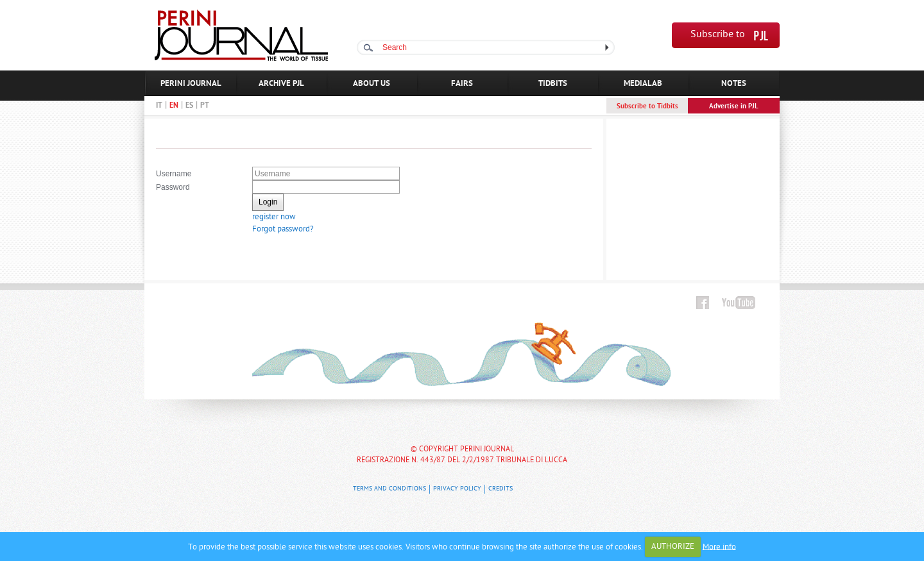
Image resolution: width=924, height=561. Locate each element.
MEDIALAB (643, 84)
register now (274, 217)
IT (159, 106)
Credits (501, 489)
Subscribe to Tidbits (647, 106)
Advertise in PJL (734, 106)
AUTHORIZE (673, 547)
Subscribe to (718, 35)
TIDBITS (553, 84)
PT (205, 106)
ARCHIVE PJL (281, 84)
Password (173, 187)
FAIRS (462, 84)
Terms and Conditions (389, 489)
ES (189, 106)
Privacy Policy (457, 489)
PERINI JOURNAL (191, 84)
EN (174, 106)
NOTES (734, 84)
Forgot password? (283, 229)
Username (174, 174)
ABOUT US (372, 84)
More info (719, 547)
